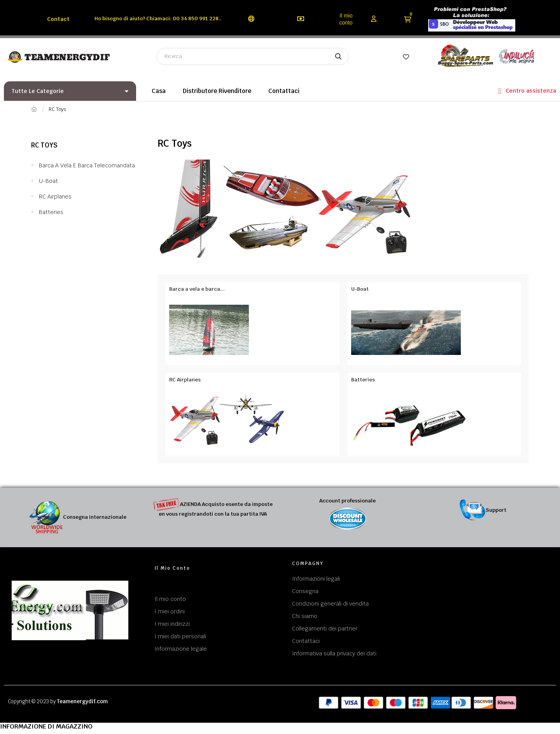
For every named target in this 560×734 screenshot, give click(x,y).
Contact (58, 19)
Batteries (51, 212)
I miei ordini (170, 611)
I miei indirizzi (172, 624)
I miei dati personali (180, 636)
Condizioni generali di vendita (330, 604)
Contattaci (306, 641)
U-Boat (48, 181)
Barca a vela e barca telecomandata (87, 165)
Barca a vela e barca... (197, 289)
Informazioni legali (316, 579)
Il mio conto (346, 19)
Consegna (305, 591)
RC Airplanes (55, 197)
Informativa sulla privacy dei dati (334, 653)
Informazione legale (181, 649)
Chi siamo (305, 616)
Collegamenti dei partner (325, 629)
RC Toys (44, 145)
